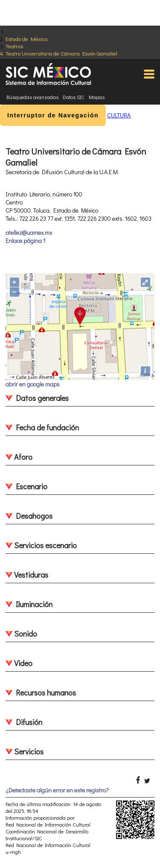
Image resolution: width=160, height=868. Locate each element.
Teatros (14, 46)
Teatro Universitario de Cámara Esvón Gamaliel (61, 53)
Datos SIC (74, 97)
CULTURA (119, 115)
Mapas (97, 97)
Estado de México (26, 39)
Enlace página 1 (25, 241)
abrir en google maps (33, 384)
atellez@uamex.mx (29, 232)
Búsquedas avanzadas (32, 97)
